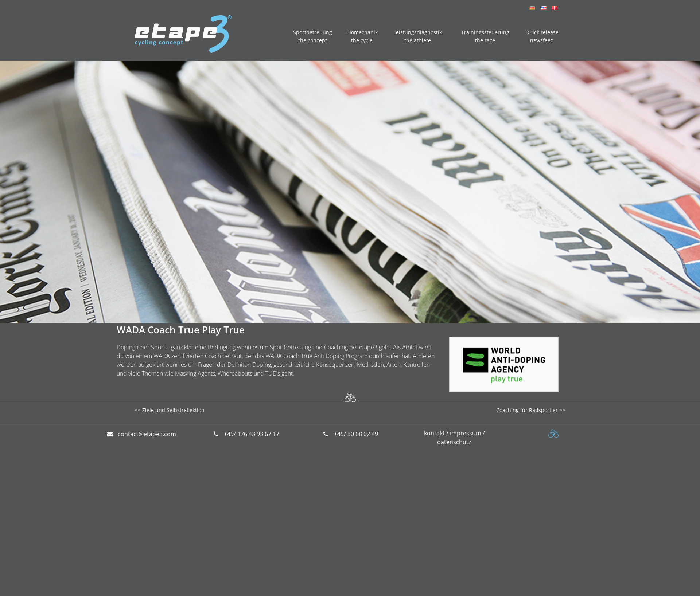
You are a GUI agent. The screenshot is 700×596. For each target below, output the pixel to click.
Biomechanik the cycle (362, 36)
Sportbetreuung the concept (313, 36)
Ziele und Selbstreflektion (173, 410)
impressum (466, 433)
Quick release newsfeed (542, 36)
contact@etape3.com (147, 434)
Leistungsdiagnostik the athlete (418, 36)
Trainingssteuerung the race (485, 36)
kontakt (434, 433)
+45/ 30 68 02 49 (356, 434)
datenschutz (454, 442)
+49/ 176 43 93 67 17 (252, 434)
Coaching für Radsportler (527, 410)
